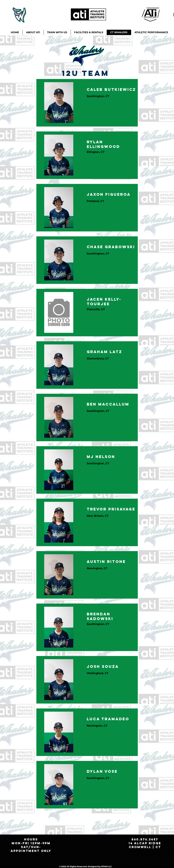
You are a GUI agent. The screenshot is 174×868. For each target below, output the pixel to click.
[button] (57, 32)
